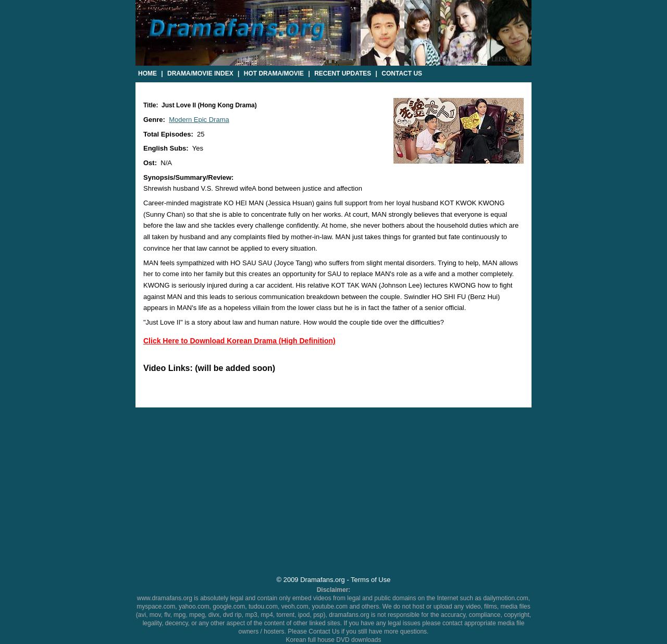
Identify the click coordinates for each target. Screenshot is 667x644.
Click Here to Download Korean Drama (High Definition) (239, 341)
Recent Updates (343, 73)
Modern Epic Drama (199, 120)
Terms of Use (370, 580)
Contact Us (402, 73)
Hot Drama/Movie (274, 73)
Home (147, 73)
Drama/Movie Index (200, 73)
